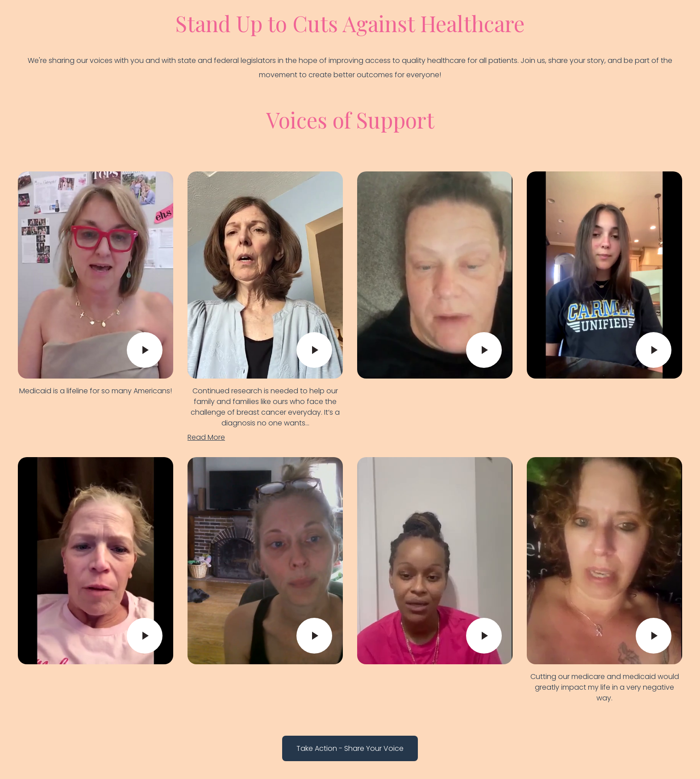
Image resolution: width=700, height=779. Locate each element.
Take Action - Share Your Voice (350, 748)
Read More (206, 437)
